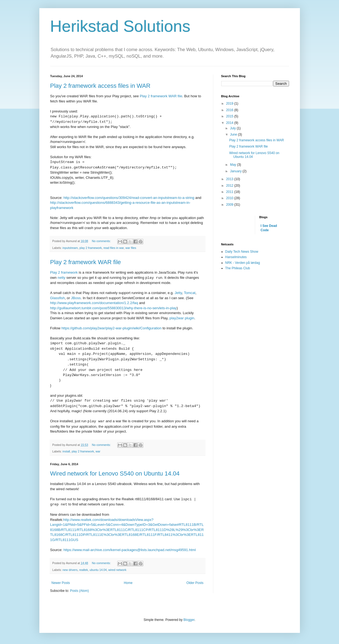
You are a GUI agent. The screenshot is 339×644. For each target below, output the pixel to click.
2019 (230, 104)
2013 (230, 179)
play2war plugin (182, 318)
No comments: (102, 241)
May (233, 165)
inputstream (70, 248)
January (236, 171)
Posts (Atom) (79, 591)
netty (61, 278)
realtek (84, 570)
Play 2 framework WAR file (161, 96)
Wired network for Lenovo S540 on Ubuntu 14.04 (115, 473)
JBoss (76, 298)
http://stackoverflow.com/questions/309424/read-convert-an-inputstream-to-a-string (129, 198)
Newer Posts (61, 583)
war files (131, 248)
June (234, 135)
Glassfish (58, 298)
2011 (230, 192)
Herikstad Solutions (120, 26)
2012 (230, 186)
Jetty (178, 293)
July (233, 128)
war (98, 451)
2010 (230, 198)
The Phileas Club (238, 268)
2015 (230, 116)
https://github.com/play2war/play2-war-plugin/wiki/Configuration (111, 328)
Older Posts (195, 583)
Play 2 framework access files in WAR (100, 86)
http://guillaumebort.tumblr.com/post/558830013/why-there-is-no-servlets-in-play (113, 308)
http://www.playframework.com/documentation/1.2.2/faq (94, 303)
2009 (230, 205)
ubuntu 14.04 (98, 570)
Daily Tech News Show (242, 252)
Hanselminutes (236, 257)
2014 (230, 123)
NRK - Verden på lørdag (243, 263)
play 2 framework (91, 248)
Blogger (189, 620)
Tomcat (190, 293)
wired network (117, 570)
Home (128, 583)
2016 (230, 110)
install (66, 451)
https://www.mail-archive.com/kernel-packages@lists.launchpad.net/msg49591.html (130, 550)
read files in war (114, 248)
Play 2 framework (64, 272)
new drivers (70, 570)
